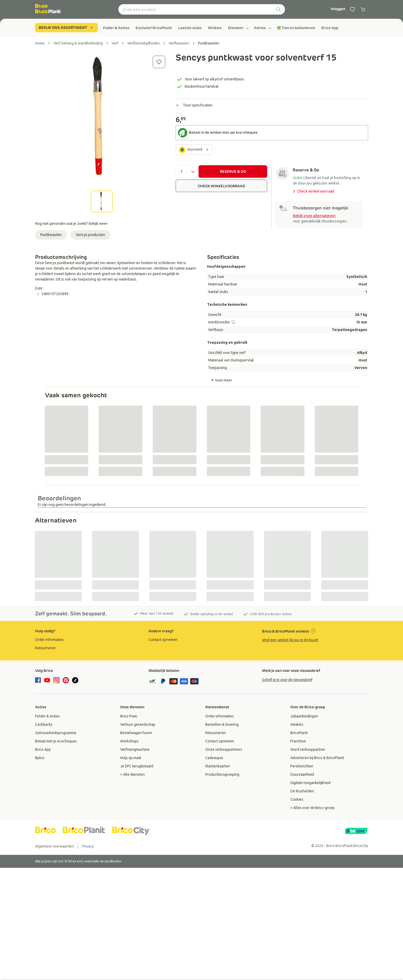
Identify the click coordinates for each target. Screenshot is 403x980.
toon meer (221, 380)
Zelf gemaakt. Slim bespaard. (71, 614)
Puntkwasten (51, 235)
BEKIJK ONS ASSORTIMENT (66, 28)
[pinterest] (66, 680)
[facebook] (39, 680)
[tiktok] (75, 680)
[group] (116, 28)
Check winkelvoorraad (313, 191)
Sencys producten (90, 235)
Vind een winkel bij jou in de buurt (290, 640)
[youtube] (47, 680)
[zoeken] (279, 9)
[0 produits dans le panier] (363, 9)
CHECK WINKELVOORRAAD (221, 186)
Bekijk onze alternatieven (314, 216)
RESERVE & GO (233, 171)
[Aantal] (186, 172)
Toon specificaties (194, 105)
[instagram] (56, 680)
